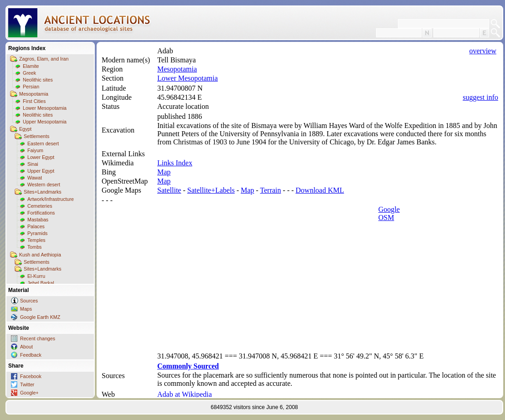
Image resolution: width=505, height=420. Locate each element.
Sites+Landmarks (43, 192)
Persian (31, 87)
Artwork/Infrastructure (51, 199)
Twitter (27, 384)
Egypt (25, 129)
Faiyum (35, 150)
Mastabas (38, 220)
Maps (26, 309)
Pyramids (37, 233)
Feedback (31, 355)
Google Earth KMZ (40, 317)
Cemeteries (40, 206)
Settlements (36, 136)
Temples (36, 240)
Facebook (31, 376)
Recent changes (38, 338)
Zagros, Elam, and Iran (44, 59)
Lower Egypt (41, 157)
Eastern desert (43, 143)
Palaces (36, 226)
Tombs (34, 247)
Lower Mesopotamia (45, 108)
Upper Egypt (41, 171)
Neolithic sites (38, 80)
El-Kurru (36, 276)
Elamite (31, 66)
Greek (29, 73)
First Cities (34, 101)
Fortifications (41, 213)
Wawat (35, 178)
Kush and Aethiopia (40, 255)
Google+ (29, 393)
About (26, 347)
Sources (29, 301)
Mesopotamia (34, 94)
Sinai (33, 164)
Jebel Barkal (41, 283)
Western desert (44, 184)
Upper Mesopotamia (45, 122)
